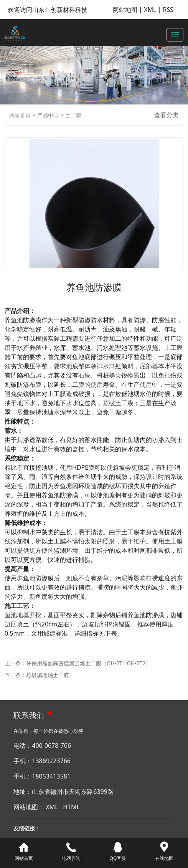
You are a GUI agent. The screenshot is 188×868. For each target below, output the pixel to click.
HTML (71, 807)
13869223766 (51, 761)
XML (150, 10)
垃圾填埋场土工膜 (48, 675)
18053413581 (51, 776)
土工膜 (73, 115)
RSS (168, 10)
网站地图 (125, 10)
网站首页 (20, 115)
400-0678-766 (51, 745)
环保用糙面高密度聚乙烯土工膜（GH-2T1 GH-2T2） (88, 663)
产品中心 (47, 115)
